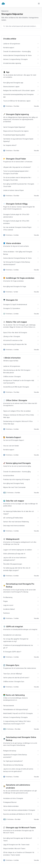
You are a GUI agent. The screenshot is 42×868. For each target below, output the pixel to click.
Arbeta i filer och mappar (16, 322)
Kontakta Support (13, 437)
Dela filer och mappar (15, 501)
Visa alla (36, 106)
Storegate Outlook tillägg (17, 204)
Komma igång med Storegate (18, 463)
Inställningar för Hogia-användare (20, 278)
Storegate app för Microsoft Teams (21, 828)
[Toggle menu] (39, 4)
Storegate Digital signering (17, 114)
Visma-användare (13, 243)
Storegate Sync (13, 665)
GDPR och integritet (15, 627)
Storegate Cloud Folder (16, 159)
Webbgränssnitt (13, 539)
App (8, 72)
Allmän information (13, 358)
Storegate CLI (12, 300)
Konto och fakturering (15, 695)
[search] (22, 26)
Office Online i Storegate (17, 400)
